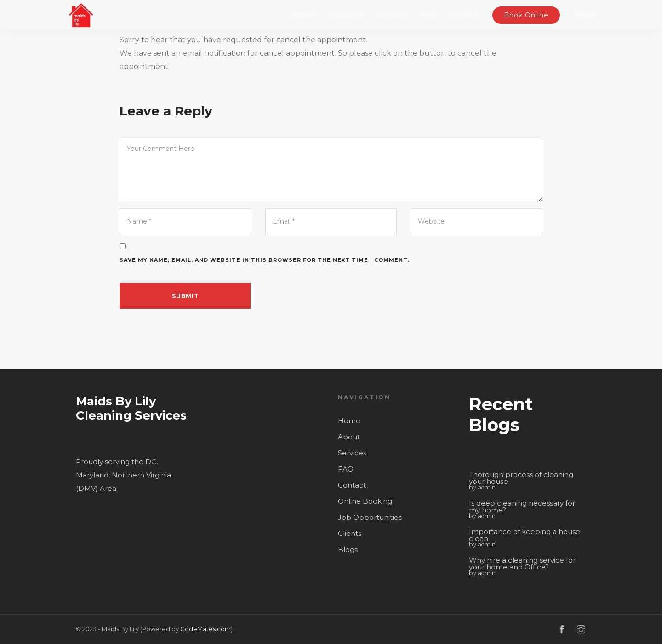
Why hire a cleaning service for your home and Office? (522, 563)
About (349, 437)
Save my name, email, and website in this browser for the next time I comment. (265, 260)
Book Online (526, 15)
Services (391, 15)
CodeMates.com (205, 629)
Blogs (584, 15)
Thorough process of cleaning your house (521, 478)
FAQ (428, 15)
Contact (464, 15)
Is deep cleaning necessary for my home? (522, 506)
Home (304, 15)
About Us (345, 15)
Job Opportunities (370, 517)
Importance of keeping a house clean (525, 535)
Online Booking (365, 501)
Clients (350, 533)
